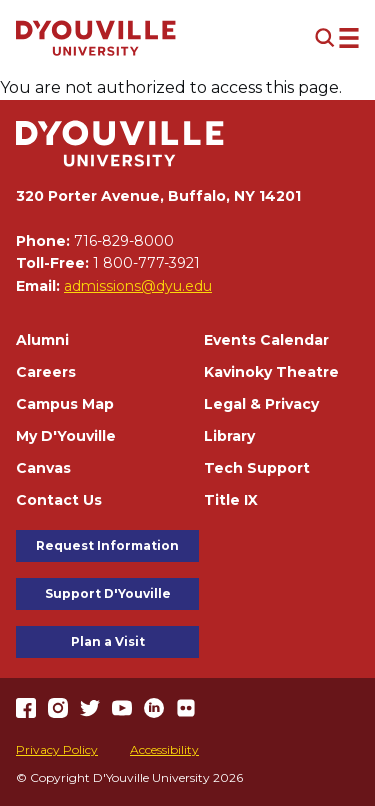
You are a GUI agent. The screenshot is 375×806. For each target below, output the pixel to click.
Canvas (43, 468)
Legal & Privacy (261, 404)
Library (229, 436)
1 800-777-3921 (146, 263)
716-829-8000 (124, 241)
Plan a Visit (108, 641)
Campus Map (65, 404)
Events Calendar (266, 340)
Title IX (231, 500)
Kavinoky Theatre (271, 372)
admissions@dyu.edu (138, 286)
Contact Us (59, 500)
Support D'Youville (108, 593)
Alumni (42, 340)
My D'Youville (66, 436)
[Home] (96, 38)
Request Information (107, 545)
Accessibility (164, 749)
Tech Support (257, 468)
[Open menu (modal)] (337, 38)
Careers (46, 372)
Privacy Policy (57, 749)
